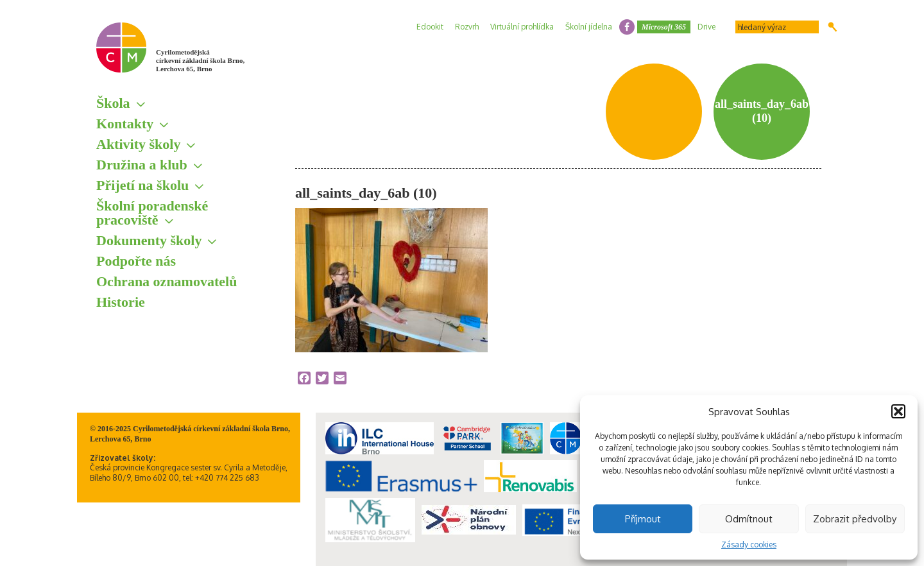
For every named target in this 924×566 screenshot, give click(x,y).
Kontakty (125, 124)
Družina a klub (142, 165)
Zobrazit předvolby (855, 519)
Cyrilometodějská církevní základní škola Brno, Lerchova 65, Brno (200, 60)
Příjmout (643, 519)
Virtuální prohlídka (522, 27)
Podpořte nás (136, 261)
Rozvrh (467, 27)
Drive (706, 27)
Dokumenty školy (149, 240)
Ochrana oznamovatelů (167, 281)
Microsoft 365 (664, 27)
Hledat (833, 27)
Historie (121, 302)
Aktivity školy (138, 144)
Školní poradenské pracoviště (152, 213)
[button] (898, 411)
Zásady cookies (749, 545)
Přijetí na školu (142, 185)
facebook (627, 27)
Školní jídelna (589, 27)
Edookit (430, 27)
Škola (113, 103)
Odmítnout (749, 519)
